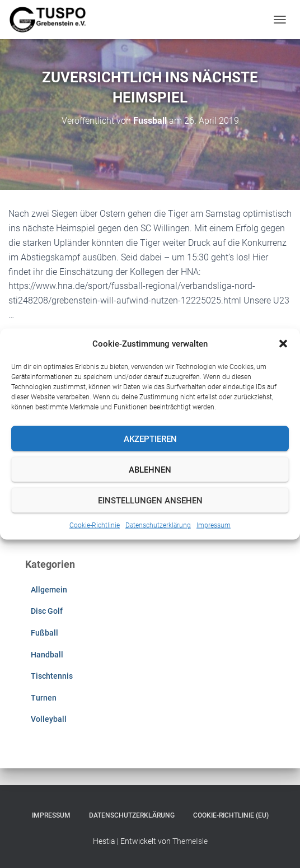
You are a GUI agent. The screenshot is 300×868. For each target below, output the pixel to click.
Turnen (44, 698)
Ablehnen (150, 469)
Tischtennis (52, 676)
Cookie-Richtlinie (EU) (231, 815)
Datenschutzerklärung (158, 525)
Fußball (44, 633)
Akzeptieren (150, 438)
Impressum (214, 525)
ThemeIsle (190, 841)
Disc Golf (47, 611)
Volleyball (49, 719)
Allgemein (49, 590)
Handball (47, 655)
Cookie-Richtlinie (95, 525)
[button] (283, 344)
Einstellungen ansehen (150, 500)
